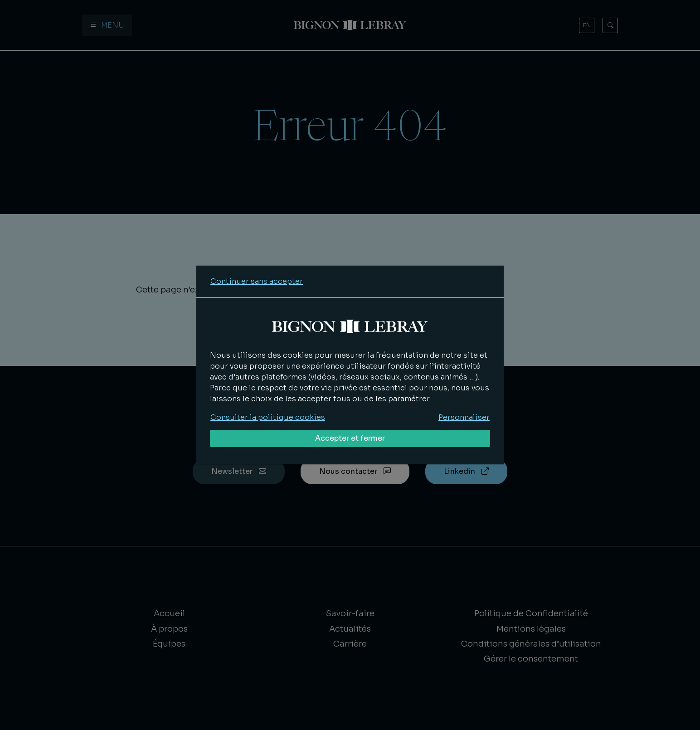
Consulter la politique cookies (268, 417)
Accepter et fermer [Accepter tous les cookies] (350, 438)
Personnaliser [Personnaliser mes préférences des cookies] (464, 417)
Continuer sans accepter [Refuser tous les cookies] (257, 281)
